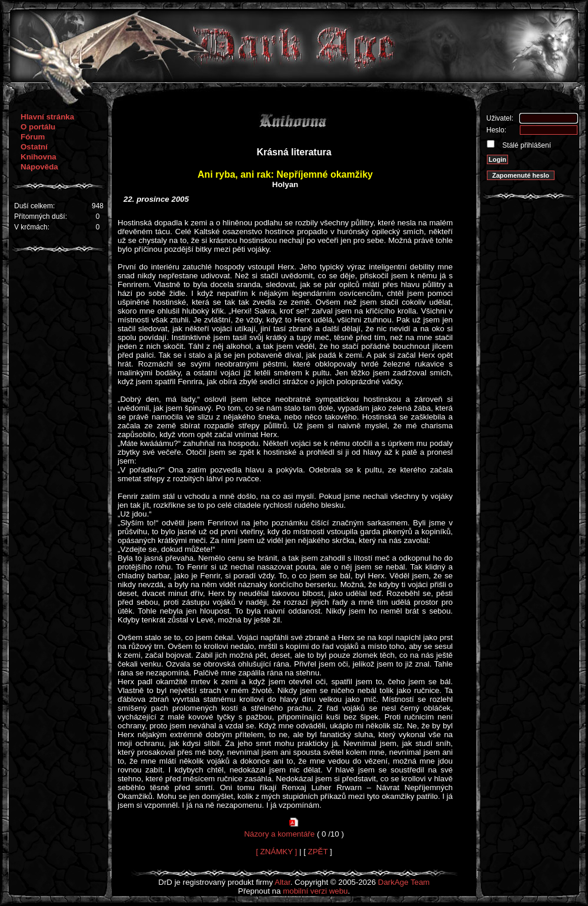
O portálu (38, 127)
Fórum (33, 137)
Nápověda (39, 167)
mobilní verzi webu (315, 891)
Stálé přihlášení (526, 145)
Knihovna (39, 157)
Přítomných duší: (41, 216)
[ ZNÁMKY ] (276, 852)
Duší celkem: (34, 206)
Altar (283, 882)
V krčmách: (32, 227)
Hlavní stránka (47, 117)
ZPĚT (318, 852)
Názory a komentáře (279, 834)
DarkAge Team (404, 882)
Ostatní (34, 147)
